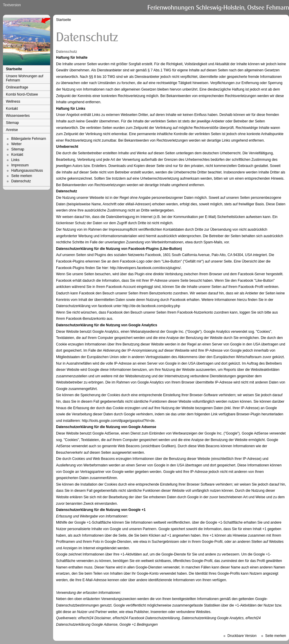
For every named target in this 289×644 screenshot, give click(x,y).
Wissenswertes (18, 116)
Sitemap (12, 123)
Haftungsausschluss (27, 171)
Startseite (14, 69)
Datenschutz (21, 181)
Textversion (12, 5)
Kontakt (12, 109)
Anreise (12, 130)
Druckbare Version (242, 636)
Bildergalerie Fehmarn (29, 139)
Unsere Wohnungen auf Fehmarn (25, 78)
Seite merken (22, 176)
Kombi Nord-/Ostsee (22, 94)
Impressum (20, 165)
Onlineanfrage (17, 87)
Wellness (13, 101)
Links (15, 160)
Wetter (16, 144)
